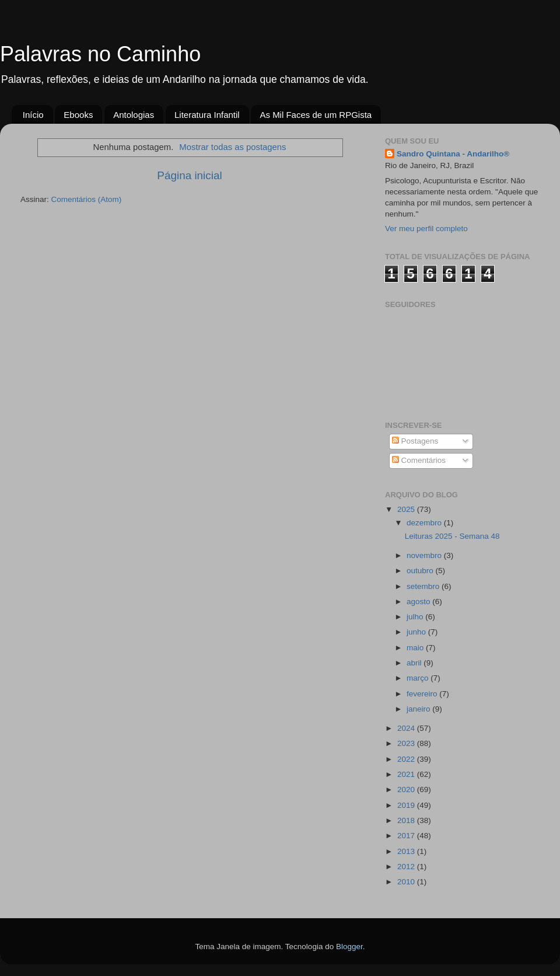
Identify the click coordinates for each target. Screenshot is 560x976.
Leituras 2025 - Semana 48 (452, 536)
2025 (407, 509)
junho (417, 632)
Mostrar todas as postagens (232, 147)
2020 (407, 789)
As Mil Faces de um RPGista (316, 115)
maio (416, 648)
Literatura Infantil (207, 115)
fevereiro (423, 694)
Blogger (349, 947)
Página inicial (189, 175)
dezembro (425, 523)
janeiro (419, 709)
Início (33, 115)
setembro (424, 586)
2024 (407, 728)
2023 (407, 743)
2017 (407, 836)
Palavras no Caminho (100, 54)
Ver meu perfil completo (426, 229)
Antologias (134, 115)
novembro (425, 555)
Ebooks (78, 115)
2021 (407, 774)
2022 (407, 759)
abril (415, 663)
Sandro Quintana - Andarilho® (453, 154)
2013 (407, 851)
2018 (407, 820)
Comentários (419, 460)
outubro (421, 571)
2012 (407, 867)
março (419, 678)
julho (416, 617)
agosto (419, 602)
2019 (407, 805)
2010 (407, 882)
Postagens (415, 441)
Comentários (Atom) (87, 199)
